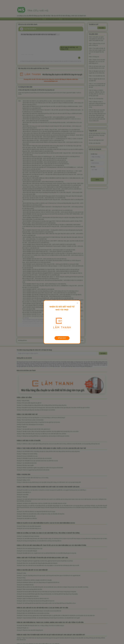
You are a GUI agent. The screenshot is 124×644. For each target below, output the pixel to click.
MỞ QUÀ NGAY (62, 338)
